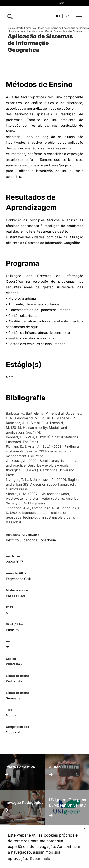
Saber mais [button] (40, 859)
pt (58, 16)
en (68, 16)
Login (61, 3)
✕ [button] (84, 829)
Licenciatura (16, 31)
